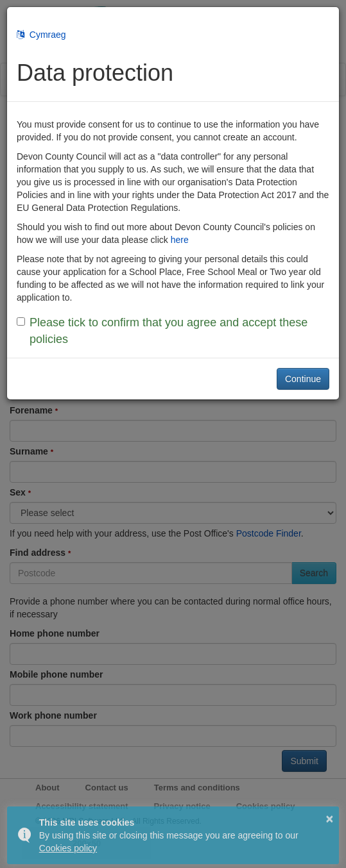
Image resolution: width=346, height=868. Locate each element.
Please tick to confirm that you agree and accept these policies (162, 331)
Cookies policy (68, 848)
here (180, 240)
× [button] (330, 819)
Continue (303, 379)
